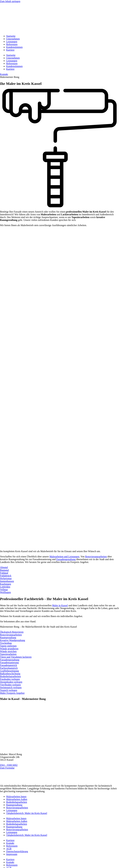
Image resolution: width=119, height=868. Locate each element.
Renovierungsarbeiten (96, 557)
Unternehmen (13, 39)
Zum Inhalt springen (10, 1)
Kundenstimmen (14, 47)
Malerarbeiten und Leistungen (64, 557)
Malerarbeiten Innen (16, 797)
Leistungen (12, 42)
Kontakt (10, 843)
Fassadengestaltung (66, 559)
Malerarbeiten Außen (17, 799)
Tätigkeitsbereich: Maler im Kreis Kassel (27, 813)
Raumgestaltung (14, 805)
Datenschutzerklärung (17, 851)
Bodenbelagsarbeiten (17, 802)
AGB (9, 849)
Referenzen (12, 44)
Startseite (11, 36)
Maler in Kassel (60, 605)
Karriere (10, 50)
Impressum (12, 854)
